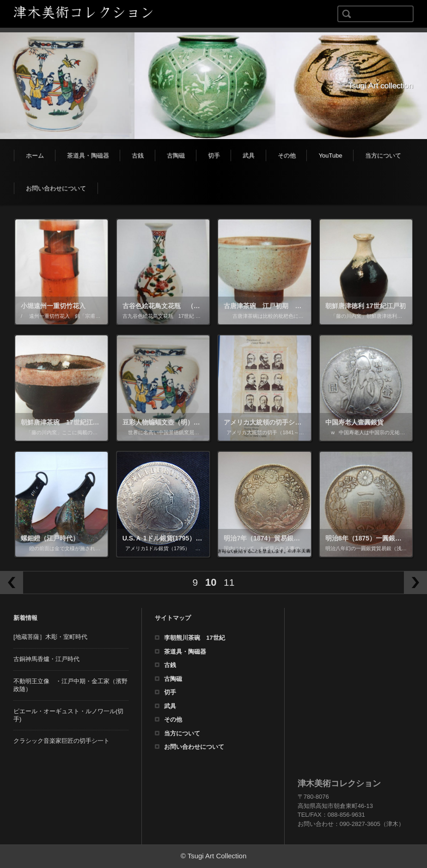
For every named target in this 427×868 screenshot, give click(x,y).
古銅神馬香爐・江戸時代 (46, 659)
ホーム (35, 155)
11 (229, 582)
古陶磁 (176, 155)
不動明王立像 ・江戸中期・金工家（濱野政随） (70, 685)
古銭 (138, 155)
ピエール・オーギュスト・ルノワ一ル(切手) (68, 715)
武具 (249, 155)
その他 (287, 155)
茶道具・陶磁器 (88, 155)
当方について (383, 155)
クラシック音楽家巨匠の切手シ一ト (61, 741)
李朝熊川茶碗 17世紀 (194, 638)
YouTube (330, 155)
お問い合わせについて (56, 188)
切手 (214, 155)
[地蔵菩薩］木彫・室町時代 (50, 637)
